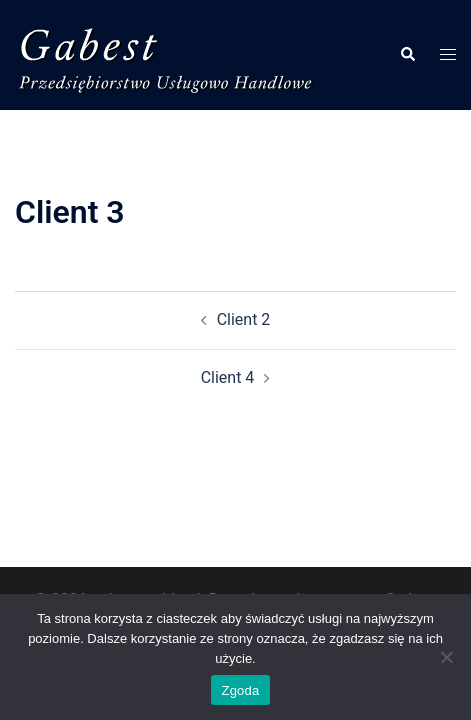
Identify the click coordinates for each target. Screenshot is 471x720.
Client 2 (244, 319)
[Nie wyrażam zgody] (446, 657)
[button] (407, 55)
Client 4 (228, 377)
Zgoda (240, 690)
